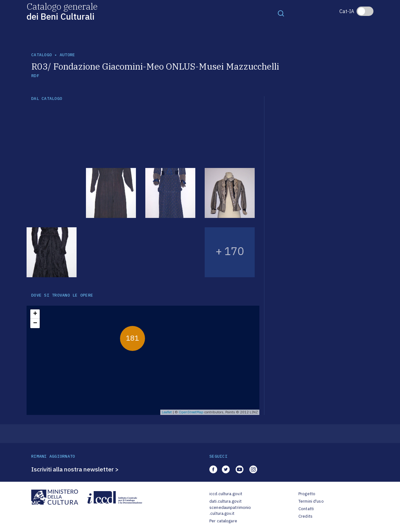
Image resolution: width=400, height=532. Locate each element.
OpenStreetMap (191, 412)
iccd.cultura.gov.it (226, 494)
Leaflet (167, 412)
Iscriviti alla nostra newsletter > (75, 469)
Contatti (306, 509)
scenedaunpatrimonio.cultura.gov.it (230, 511)
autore (67, 55)
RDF (35, 76)
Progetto (307, 494)
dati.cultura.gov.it (225, 501)
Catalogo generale (62, 11)
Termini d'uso (311, 501)
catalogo (42, 55)
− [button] (35, 323)
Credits (305, 516)
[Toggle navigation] (281, 13)
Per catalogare (223, 521)
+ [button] (35, 314)
